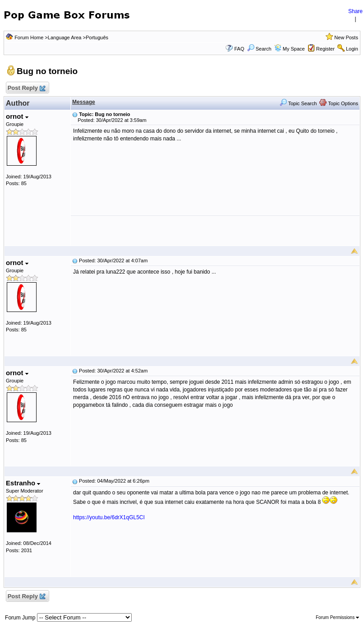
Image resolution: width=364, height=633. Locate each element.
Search (259, 49)
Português (97, 37)
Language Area (65, 37)
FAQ (239, 49)
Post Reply (26, 88)
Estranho (23, 483)
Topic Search (298, 103)
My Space (294, 49)
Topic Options (339, 103)
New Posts (346, 37)
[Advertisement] (215, 231)
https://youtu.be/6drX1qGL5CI (109, 517)
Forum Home (29, 37)
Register (325, 49)
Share (355, 11)
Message (84, 102)
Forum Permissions (337, 617)
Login (352, 49)
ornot (17, 116)
